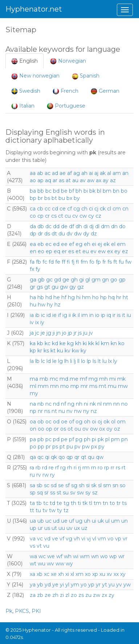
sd (54, 485)
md (64, 379)
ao (33, 180)
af (69, 173)
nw (78, 411)
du (62, 234)
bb (41, 191)
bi (86, 191)
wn (95, 556)
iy (42, 322)
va (33, 539)
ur (40, 528)
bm (107, 191)
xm (79, 574)
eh (87, 244)
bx (69, 198)
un (124, 521)
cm (117, 209)
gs (40, 287)
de (64, 226)
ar (55, 180)
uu (62, 528)
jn (58, 333)
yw (127, 585)
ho (95, 297)
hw (42, 305)
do (122, 226)
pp (41, 447)
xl (72, 574)
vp (118, 539)
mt (103, 386)
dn (114, 226)
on (33, 429)
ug (79, 521)
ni (86, 404)
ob (41, 422)
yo (84, 585)
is (119, 315)
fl (77, 262)
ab (40, 173)
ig (65, 315)
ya (33, 585)
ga (33, 280)
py (101, 447)
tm (97, 503)
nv (69, 411)
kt (53, 351)
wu (42, 564)
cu (68, 216)
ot (70, 429)
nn (116, 404)
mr (84, 386)
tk (85, 503)
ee (64, 244)
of (71, 422)
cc (48, 209)
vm (102, 539)
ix (37, 322)
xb (40, 574)
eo (41, 251)
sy (88, 493)
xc (47, 574)
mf (83, 379)
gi (81, 280)
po (33, 447)
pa (33, 439)
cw (83, 216)
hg (71, 297)
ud (56, 521)
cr (47, 216)
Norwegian (68, 61)
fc (45, 262)
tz (66, 510)
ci (91, 209)
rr (113, 468)
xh (61, 574)
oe (64, 422)
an (125, 173)
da (33, 226)
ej (100, 244)
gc (49, 280)
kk (91, 343)
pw (86, 447)
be (64, 191)
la (32, 361)
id (49, 315)
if (60, 315)
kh (78, 343)
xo (88, 574)
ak (103, 173)
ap (40, 180)
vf (62, 539)
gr (32, 287)
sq (40, 493)
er (64, 251)
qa (33, 457)
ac (48, 173)
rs (118, 468)
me (74, 379)
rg (63, 468)
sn (115, 485)
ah (84, 173)
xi (67, 574)
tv (45, 510)
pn (124, 439)
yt (105, 585)
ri (75, 468)
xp (95, 574)
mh (103, 379)
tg (66, 503)
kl (97, 343)
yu (112, 585)
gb (41, 280)
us (47, 528)
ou (78, 429)
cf (69, 209)
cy (91, 216)
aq (48, 180)
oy (109, 429)
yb (40, 585)
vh (77, 539)
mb (44, 379)
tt (32, 510)
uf (71, 521)
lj (75, 361)
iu (129, 315)
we (51, 556)
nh (79, 404)
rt (124, 468)
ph (87, 439)
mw (123, 386)
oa (33, 422)
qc (40, 457)
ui (94, 521)
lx (110, 361)
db (41, 226)
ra (32, 468)
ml (33, 386)
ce (63, 209)
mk (121, 379)
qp (70, 457)
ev (93, 251)
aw (91, 180)
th (73, 503)
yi (62, 585)
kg (70, 343)
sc (47, 485)
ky (83, 351)
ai (91, 173)
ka (33, 343)
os (63, 429)
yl (67, 585)
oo (41, 429)
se (61, 485)
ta (32, 503)
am (117, 173)
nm (107, 404)
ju (85, 333)
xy (123, 574)
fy (38, 269)
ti (79, 503)
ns (47, 411)
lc (43, 361)
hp (103, 297)
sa (32, 485)
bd (56, 191)
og (79, 422)
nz (94, 411)
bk (92, 191)
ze (48, 595)
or (56, 429)
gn (105, 280)
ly (115, 361)
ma (34, 379)
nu (62, 411)
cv (75, 216)
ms (93, 386)
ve (55, 539)
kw (75, 351)
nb (41, 404)
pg (79, 439)
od (56, 422)
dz (94, 234)
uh (87, 521)
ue (64, 521)
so (123, 485)
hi (78, 297)
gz (81, 287)
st (59, 493)
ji (54, 333)
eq (57, 251)
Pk (9, 611)
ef (71, 244)
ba (33, 191)
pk (101, 439)
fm (84, 262)
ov (85, 429)
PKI (36, 611)
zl (67, 595)
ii (70, 315)
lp (89, 361)
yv (119, 585)
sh (82, 485)
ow (94, 429)
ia (32, 315)
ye (55, 585)
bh (79, 191)
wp (113, 556)
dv (69, 234)
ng (71, 404)
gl (88, 280)
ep (49, 251)
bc (48, 191)
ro (100, 468)
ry (52, 475)
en (33, 251)
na (33, 404)
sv (73, 493)
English (24, 61)
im (85, 315)
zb (40, 595)
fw (128, 262)
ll (78, 361)
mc (54, 379)
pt (62, 447)
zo (74, 595)
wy (69, 564)
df (71, 226)
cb (40, 209)
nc (48, 404)
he (57, 297)
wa (33, 556)
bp (33, 198)
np (33, 411)
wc (42, 556)
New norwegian (35, 76)
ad (55, 173)
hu (33, 305)
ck (103, 209)
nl (99, 404)
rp (107, 468)
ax (99, 180)
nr (40, 411)
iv (32, 322)
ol (113, 422)
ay (106, 180)
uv (69, 528)
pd (56, 439)
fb (38, 262)
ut (54, 528)
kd (55, 343)
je (43, 333)
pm (115, 439)
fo (92, 262)
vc (40, 539)
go (114, 280)
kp (33, 351)
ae (63, 173)
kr (40, 351)
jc (37, 333)
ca (33, 209)
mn (54, 386)
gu (55, 287)
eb (41, 244)
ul (107, 521)
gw (64, 287)
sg (74, 485)
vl (94, 539)
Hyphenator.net (34, 9)
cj (96, 209)
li (71, 361)
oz (117, 429)
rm (86, 468)
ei (94, 244)
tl (91, 503)
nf (64, 404)
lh (66, 361)
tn (105, 503)
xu (102, 574)
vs (32, 546)
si (88, 485)
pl (107, 439)
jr (75, 333)
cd (55, 209)
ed (56, 244)
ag (77, 173)
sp (33, 493)
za (33, 595)
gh (74, 280)
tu (38, 510)
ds (47, 234)
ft (115, 262)
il (79, 315)
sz (95, 493)
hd (49, 297)
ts (124, 503)
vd (47, 539)
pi (94, 439)
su (66, 493)
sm (107, 485)
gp (122, 280)
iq (109, 315)
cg (77, 209)
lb (37, 361)
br (40, 198)
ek (107, 244)
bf (71, 191)
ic (43, 315)
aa (33, 173)
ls (94, 361)
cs (54, 216)
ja (32, 333)
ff (64, 262)
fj (73, 262)
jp (70, 333)
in (91, 315)
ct (61, 216)
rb (38, 468)
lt (99, 361)
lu (105, 361)
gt (47, 287)
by (77, 198)
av (83, 180)
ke (63, 343)
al (109, 173)
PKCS (22, 611)
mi (113, 379)
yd (48, 585)
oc (48, 422)
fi (68, 262)
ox (102, 429)
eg (79, 244)
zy (111, 595)
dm (105, 226)
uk (101, 521)
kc (48, 343)
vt (39, 546)
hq (111, 297)
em (121, 244)
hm (86, 297)
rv (39, 475)
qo (62, 457)
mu (112, 386)
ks (46, 351)
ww (60, 564)
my (34, 393)
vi (83, 539)
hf (64, 297)
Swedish (26, 91)
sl (100, 485)
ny (86, 411)
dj (91, 226)
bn (116, 191)
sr (46, 493)
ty (60, 510)
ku (60, 351)
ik (74, 315)
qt (84, 457)
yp (91, 585)
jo (64, 333)
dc (48, 226)
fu (121, 262)
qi (47, 457)
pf (71, 439)
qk (54, 457)
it (124, 315)
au (75, 180)
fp (98, 262)
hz (58, 305)
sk (94, 485)
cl (109, 209)
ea (33, 244)
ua (33, 521)
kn (114, 343)
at (68, 180)
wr (121, 556)
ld (49, 361)
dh (79, 226)
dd (56, 226)
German (105, 91)
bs (47, 198)
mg (93, 379)
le (54, 361)
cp (40, 216)
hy (50, 305)
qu (91, 457)
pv (77, 447)
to (112, 503)
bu (62, 198)
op (49, 429)
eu (86, 251)
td (52, 503)
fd (51, 262)
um (115, 521)
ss (53, 493)
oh (87, 422)
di (86, 226)
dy (86, 234)
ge (66, 280)
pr (48, 447)
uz (84, 528)
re (51, 468)
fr (104, 262)
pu (70, 447)
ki (85, 343)
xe (54, 574)
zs (81, 595)
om (121, 422)
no (124, 404)
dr (40, 234)
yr (98, 585)
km (105, 343)
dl (97, 226)
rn (94, 468)
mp (75, 386)
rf (57, 468)
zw (97, 595)
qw (100, 457)
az (113, 180)
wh (68, 556)
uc (48, 521)
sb (40, 485)
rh (70, 468)
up (33, 528)
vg (69, 539)
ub (41, 521)
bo (124, 191)
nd (56, 404)
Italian (23, 106)
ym (75, 585)
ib (37, 315)
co (33, 216)
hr (119, 297)
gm (96, 280)
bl (99, 191)
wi (76, 556)
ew (102, 251)
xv (109, 574)
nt (54, 411)
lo (83, 361)
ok (107, 422)
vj (89, 539)
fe (58, 262)
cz (98, 216)
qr (77, 457)
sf (68, 485)
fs (110, 262)
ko (121, 343)
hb (41, 297)
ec (48, 244)
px (94, 447)
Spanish (86, 76)
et (78, 251)
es (71, 251)
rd (45, 468)
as (62, 180)
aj (96, 173)
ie (54, 315)
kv (68, 351)
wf (59, 556)
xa (32, 574)
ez (125, 251)
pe (64, 439)
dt (54, 234)
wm (85, 556)
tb (39, 503)
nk (93, 404)
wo (104, 556)
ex (110, 251)
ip (103, 315)
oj (100, 422)
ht (125, 297)
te (59, 503)
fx (32, 269)
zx (104, 595)
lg (60, 361)
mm (43, 386)
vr (125, 539)
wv (50, 564)
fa (32, 262)
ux (77, 528)
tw (52, 510)
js (80, 333)
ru (32, 475)
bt (54, 198)
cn (125, 209)
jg (49, 333)
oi (94, 422)
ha (33, 297)
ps (55, 447)
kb (40, 343)
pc (48, 439)
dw (78, 234)
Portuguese (66, 106)
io (97, 315)
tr (118, 503)
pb (41, 439)
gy (73, 287)
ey (117, 251)
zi (62, 595)
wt (33, 564)
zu (88, 595)
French (66, 91)
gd (58, 280)
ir (114, 315)
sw (80, 493)
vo (111, 539)
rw (46, 475)
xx (116, 574)
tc (46, 503)
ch (84, 209)
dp (33, 234)
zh (55, 595)
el (113, 244)
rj (79, 468)
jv (91, 333)
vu (46, 546)
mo (65, 386)
